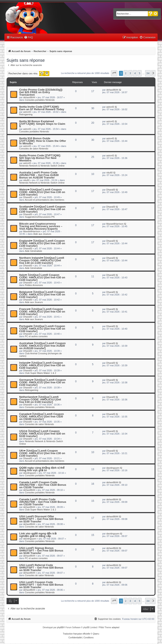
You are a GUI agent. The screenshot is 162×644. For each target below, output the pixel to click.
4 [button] (135, 73)
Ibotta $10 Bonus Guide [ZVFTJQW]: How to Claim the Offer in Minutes (43, 141)
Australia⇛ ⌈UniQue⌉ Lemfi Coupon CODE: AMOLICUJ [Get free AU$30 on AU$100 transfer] (42, 346)
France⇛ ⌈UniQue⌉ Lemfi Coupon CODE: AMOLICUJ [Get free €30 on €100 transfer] (42, 312)
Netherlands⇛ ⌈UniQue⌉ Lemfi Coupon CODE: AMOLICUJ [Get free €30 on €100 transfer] (40, 399)
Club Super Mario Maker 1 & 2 (40, 373)
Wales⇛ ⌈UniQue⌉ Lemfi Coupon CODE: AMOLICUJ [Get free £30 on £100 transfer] (42, 192)
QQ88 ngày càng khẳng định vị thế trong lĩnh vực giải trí (42, 469)
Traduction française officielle (76, 634)
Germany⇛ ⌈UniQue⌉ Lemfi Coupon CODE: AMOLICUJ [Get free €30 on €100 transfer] (43, 382)
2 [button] (126, 73)
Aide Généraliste (33, 251)
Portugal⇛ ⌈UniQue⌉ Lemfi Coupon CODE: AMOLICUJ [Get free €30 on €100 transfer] (42, 329)
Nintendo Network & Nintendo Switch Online (42, 166)
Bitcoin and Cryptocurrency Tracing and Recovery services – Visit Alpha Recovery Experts (41, 226)
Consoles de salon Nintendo (34, 149)
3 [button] (130, 73)
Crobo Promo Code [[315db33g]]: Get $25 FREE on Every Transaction (41, 92)
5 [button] (140, 73)
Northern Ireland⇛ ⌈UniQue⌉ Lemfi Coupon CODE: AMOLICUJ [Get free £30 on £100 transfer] (42, 260)
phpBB (60, 627)
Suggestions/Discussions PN (40, 217)
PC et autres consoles (36, 336)
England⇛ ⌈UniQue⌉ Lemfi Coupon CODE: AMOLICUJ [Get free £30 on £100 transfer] (42, 243)
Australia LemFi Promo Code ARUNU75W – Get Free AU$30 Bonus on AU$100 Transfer (39, 175)
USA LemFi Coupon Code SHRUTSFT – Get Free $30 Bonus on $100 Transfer (41, 585)
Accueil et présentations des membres (45, 200)
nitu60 (26, 180)
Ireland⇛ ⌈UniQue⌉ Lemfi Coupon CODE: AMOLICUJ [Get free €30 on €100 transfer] (42, 365)
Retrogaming (26, 114)
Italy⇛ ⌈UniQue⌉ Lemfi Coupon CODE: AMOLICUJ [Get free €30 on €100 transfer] (42, 277)
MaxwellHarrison (32, 231)
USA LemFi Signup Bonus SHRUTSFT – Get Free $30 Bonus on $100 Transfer (41, 551)
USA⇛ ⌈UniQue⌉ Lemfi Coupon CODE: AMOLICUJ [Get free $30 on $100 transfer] (42, 434)
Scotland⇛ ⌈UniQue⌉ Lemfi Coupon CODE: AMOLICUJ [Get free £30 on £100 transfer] (42, 209)
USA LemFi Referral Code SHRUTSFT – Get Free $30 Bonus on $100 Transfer (41, 568)
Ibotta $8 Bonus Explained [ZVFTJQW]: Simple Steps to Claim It (42, 124)
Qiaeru (96, 634)
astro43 (27, 112)
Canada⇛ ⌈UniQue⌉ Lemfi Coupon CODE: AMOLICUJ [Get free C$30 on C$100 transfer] (42, 417)
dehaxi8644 (29, 97)
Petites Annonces (34, 285)
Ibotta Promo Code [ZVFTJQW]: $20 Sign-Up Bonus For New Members (40, 158)
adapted (115, 627)
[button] (114, 73)
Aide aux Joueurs (42, 234)
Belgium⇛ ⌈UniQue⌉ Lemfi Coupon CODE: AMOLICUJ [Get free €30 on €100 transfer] (42, 294)
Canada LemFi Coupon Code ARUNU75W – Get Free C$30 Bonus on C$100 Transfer (43, 485)
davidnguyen (30, 473)
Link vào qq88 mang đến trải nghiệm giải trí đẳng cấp (38, 535)
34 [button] (148, 73)
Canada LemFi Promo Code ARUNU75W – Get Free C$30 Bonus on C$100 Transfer (43, 502)
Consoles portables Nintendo (40, 100)
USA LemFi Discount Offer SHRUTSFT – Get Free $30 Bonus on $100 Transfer (41, 519)
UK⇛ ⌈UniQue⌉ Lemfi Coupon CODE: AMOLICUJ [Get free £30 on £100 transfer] (42, 453)
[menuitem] (28, 38)
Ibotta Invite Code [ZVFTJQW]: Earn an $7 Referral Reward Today (42, 108)
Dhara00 (28, 197)
